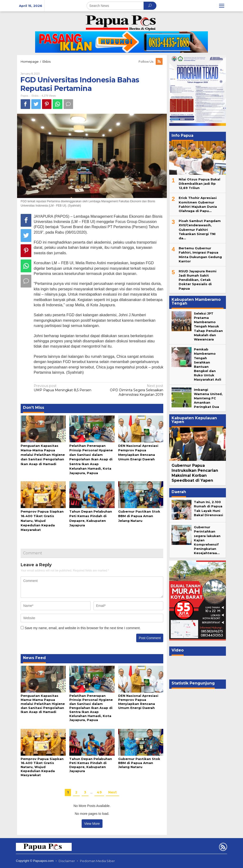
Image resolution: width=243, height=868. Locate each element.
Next (112, 792)
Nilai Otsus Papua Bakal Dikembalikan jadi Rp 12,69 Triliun (199, 184)
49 (99, 792)
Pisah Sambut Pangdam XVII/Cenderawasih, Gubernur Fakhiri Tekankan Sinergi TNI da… (200, 229)
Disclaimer (67, 861)
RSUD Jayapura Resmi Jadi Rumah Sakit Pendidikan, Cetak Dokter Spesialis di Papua (198, 280)
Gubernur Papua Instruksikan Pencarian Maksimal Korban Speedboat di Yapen (195, 473)
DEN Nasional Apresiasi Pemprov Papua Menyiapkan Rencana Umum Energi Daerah (138, 702)
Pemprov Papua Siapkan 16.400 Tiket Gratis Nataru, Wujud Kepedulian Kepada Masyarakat (42, 521)
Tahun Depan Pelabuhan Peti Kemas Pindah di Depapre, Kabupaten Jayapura (91, 765)
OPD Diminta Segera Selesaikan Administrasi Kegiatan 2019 (132, 390)
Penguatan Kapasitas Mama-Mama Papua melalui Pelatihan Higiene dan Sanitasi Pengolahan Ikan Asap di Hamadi (43, 455)
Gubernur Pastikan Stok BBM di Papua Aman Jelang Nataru (139, 516)
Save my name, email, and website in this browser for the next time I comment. (83, 628)
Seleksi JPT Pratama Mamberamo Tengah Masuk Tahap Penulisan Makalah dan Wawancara (208, 326)
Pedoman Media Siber (97, 861)
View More (92, 824)
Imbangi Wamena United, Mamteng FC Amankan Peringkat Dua (208, 398)
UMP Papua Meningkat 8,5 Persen (65, 388)
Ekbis (35, 96)
